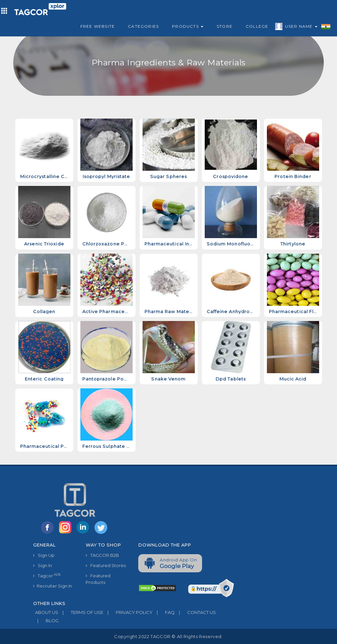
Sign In (42, 565)
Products (188, 26)
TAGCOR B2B (102, 555)
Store (225, 26)
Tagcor (47, 575)
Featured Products (98, 579)
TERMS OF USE (81, 612)
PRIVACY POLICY (128, 612)
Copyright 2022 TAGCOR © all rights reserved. (168, 636)
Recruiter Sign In (53, 586)
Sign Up (44, 555)
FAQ (164, 612)
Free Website (98, 26)
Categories (143, 26)
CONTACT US (195, 612)
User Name (300, 27)
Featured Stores (106, 565)
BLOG (46, 621)
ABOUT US (46, 612)
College (257, 26)
